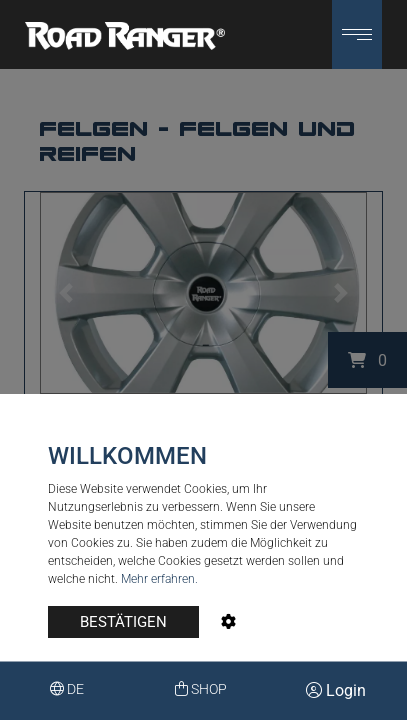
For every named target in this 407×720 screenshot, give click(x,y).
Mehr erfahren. (159, 579)
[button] (357, 34)
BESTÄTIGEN (123, 622)
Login (336, 690)
